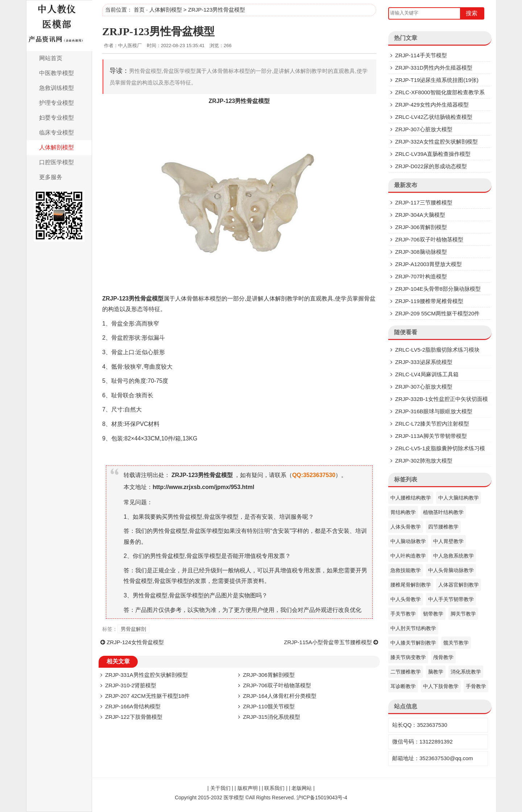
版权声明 (248, 788)
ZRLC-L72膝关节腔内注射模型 (432, 424)
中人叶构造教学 (408, 556)
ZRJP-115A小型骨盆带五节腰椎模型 (328, 642)
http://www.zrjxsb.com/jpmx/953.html (203, 487)
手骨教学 (476, 686)
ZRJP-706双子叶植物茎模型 (277, 685)
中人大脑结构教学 (459, 498)
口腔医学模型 (57, 162)
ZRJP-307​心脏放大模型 (424, 129)
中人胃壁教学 (448, 541)
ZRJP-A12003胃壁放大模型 (428, 264)
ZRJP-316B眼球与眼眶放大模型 (434, 411)
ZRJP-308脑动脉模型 (421, 252)
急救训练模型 (57, 88)
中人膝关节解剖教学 (413, 643)
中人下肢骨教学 (441, 686)
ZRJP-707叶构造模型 (421, 276)
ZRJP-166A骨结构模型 (133, 706)
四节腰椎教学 (443, 527)
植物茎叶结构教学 (443, 512)
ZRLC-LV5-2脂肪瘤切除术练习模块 (437, 350)
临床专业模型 (57, 132)
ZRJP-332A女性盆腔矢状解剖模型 (436, 142)
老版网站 (302, 788)
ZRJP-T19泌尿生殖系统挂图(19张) (437, 80)
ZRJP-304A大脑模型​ (420, 215)
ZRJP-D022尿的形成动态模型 (431, 166)
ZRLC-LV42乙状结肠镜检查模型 (434, 117)
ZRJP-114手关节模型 (421, 55)
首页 (139, 10)
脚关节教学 (463, 614)
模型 (264, 101)
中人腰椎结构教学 (411, 498)
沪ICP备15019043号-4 (322, 797)
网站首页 (51, 58)
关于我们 (220, 788)
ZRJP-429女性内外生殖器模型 (432, 105)
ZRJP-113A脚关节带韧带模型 (431, 436)
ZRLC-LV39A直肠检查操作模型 (433, 154)
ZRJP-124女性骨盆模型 (135, 642)
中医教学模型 (57, 73)
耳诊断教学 (403, 686)
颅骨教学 (443, 657)
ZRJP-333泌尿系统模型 (424, 362)
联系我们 (274, 788)
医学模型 (234, 797)
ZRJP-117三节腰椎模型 (424, 202)
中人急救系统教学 (453, 556)
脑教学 (436, 672)
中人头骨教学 (406, 599)
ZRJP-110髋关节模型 (269, 706)
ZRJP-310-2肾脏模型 (131, 685)
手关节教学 (403, 614)
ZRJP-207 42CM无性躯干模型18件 (147, 696)
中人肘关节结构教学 (413, 628)
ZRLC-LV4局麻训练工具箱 (427, 374)
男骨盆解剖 (133, 629)
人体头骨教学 (406, 527)
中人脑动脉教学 (408, 541)
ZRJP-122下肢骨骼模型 (134, 717)
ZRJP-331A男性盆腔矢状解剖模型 (146, 675)
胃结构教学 (403, 512)
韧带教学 (433, 614)
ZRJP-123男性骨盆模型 (158, 31)
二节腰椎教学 (406, 672)
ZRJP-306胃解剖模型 (269, 675)
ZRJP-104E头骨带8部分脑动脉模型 (438, 289)
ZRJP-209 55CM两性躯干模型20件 (437, 313)
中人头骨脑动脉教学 (451, 570)
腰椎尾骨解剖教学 (411, 585)
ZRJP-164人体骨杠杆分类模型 (280, 696)
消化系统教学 (466, 672)
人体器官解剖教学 (459, 585)
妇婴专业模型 (57, 118)
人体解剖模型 (57, 147)
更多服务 (51, 177)
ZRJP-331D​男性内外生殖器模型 (434, 68)
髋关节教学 (456, 643)
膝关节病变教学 (408, 657)
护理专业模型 (57, 103)
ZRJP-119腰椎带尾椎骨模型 (429, 301)
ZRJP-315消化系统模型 (272, 717)
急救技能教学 (406, 570)
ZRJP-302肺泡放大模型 (424, 461)
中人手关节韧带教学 (451, 599)
